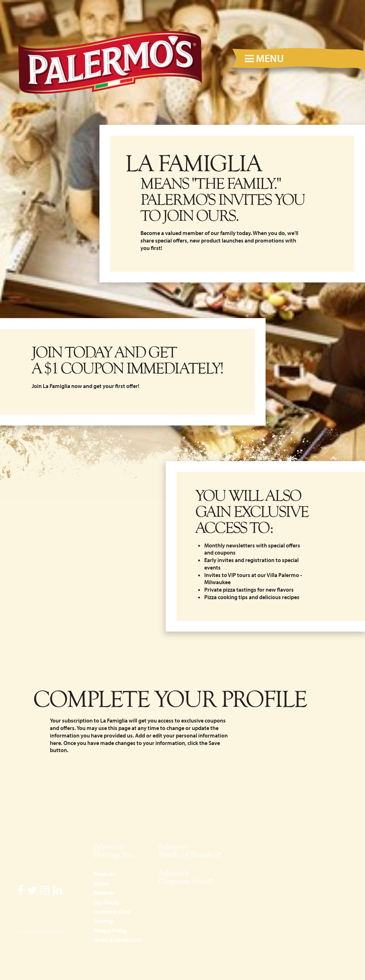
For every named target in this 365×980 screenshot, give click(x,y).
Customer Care (112, 912)
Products (104, 874)
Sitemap (104, 921)
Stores (101, 883)
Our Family (107, 902)
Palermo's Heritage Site (114, 851)
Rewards (104, 893)
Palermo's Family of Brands (186, 851)
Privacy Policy (110, 930)
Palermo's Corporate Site (182, 877)
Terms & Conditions (117, 940)
